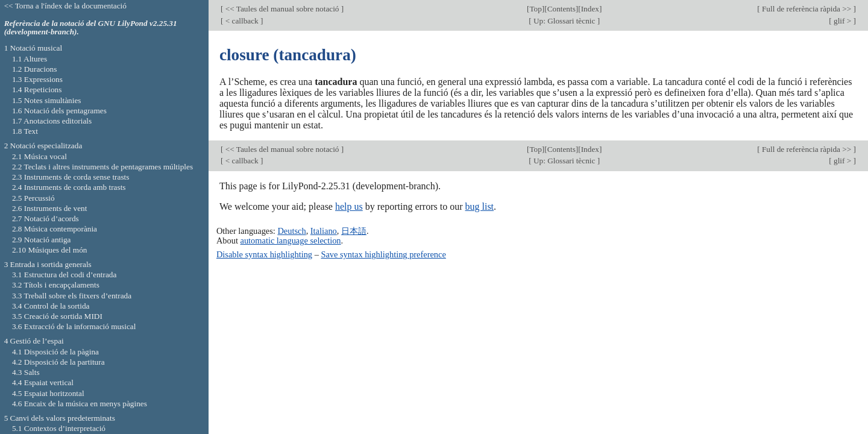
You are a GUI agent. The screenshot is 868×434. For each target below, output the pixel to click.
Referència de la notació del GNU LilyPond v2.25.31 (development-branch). (91, 28)
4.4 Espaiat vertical (43, 382)
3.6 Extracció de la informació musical (74, 326)
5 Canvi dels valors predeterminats (60, 418)
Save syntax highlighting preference (383, 254)
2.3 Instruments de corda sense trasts (71, 177)
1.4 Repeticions (37, 90)
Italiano (324, 231)
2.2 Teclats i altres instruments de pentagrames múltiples (102, 167)
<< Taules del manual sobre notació (282, 9)
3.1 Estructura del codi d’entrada (64, 275)
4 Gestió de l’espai (34, 341)
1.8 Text (25, 131)
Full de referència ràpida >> (807, 9)
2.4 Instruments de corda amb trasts (69, 187)
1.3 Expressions (37, 79)
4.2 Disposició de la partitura (58, 362)
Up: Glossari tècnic (565, 21)
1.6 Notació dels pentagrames (59, 111)
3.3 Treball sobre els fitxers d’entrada (72, 296)
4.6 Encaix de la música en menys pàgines (80, 404)
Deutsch (291, 231)
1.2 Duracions (34, 69)
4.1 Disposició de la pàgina (55, 352)
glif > (843, 21)
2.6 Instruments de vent (50, 208)
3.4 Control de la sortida (51, 306)
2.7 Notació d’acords (46, 219)
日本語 (354, 231)
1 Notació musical (33, 48)
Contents (561, 9)
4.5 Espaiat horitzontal (48, 393)
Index (590, 9)
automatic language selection (291, 241)
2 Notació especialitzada (43, 146)
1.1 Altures (30, 59)
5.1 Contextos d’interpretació (59, 428)
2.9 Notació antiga (42, 240)
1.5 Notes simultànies (47, 100)
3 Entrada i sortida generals (48, 264)
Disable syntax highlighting (264, 254)
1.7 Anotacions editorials (52, 121)
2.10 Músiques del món (50, 250)
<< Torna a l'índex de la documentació (65, 6)
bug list (479, 206)
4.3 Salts (26, 372)
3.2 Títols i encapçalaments (56, 285)
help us (349, 206)
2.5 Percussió (33, 198)
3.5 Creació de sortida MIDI (57, 316)
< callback (242, 21)
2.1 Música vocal (39, 156)
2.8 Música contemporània (55, 229)
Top (535, 9)
